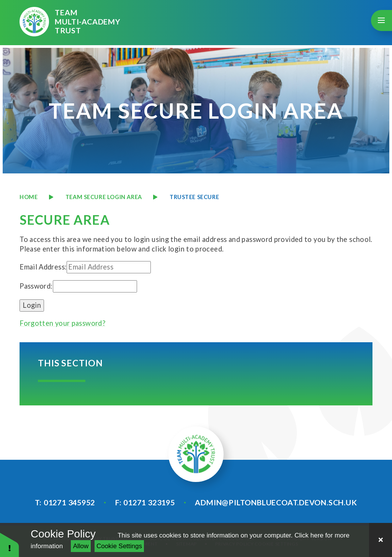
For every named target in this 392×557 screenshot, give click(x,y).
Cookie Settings (119, 546)
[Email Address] (109, 267)
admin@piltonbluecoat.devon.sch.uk (276, 502)
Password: (36, 286)
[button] (10, 545)
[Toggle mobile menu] (381, 20)
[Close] (381, 540)
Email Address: (43, 267)
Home (29, 197)
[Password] (95, 286)
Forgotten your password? (62, 323)
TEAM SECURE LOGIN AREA (104, 197)
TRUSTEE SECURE (194, 197)
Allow (81, 546)
